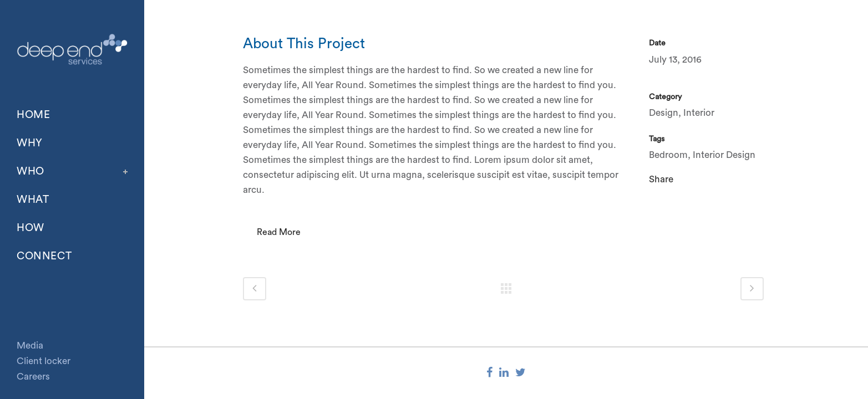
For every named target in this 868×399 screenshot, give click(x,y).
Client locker (44, 361)
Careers (33, 377)
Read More (279, 232)
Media (30, 346)
